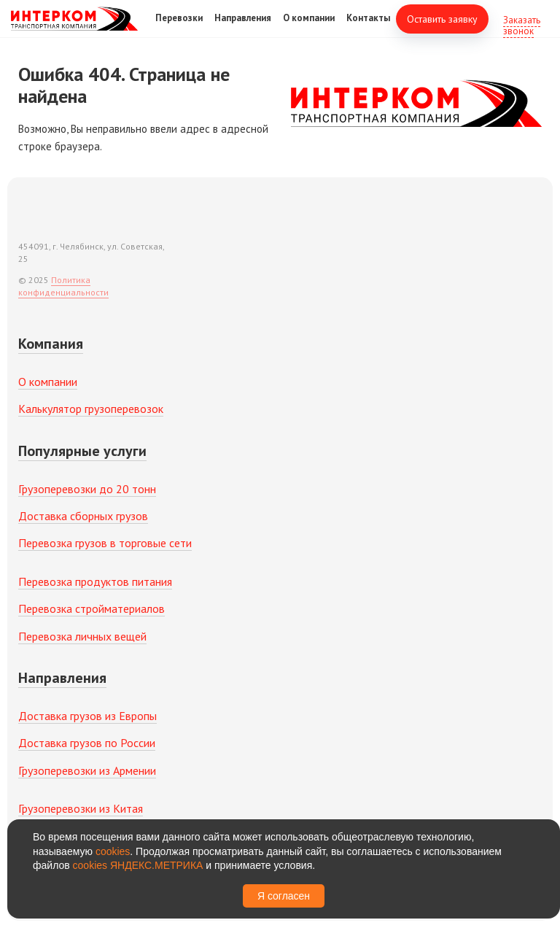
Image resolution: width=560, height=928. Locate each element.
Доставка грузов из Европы (87, 716)
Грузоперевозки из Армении (87, 770)
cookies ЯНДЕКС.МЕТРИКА (138, 865)
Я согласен (284, 896)
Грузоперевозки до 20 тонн (87, 489)
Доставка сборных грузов (83, 516)
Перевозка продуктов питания (95, 581)
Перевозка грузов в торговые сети (105, 543)
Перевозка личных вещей (82, 636)
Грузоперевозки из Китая (81, 808)
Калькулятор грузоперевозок (91, 409)
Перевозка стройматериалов (92, 608)
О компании (309, 28)
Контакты (368, 28)
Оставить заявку (442, 29)
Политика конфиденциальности (63, 286)
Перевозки (179, 28)
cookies (113, 851)
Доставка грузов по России (87, 743)
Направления (243, 28)
